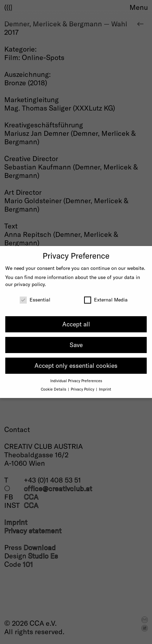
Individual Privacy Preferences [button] (76, 381)
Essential (35, 300)
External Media (106, 300)
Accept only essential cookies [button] (76, 365)
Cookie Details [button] (54, 389)
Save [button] (76, 345)
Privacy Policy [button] (83, 389)
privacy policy (29, 284)
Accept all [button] (76, 324)
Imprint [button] (105, 389)
